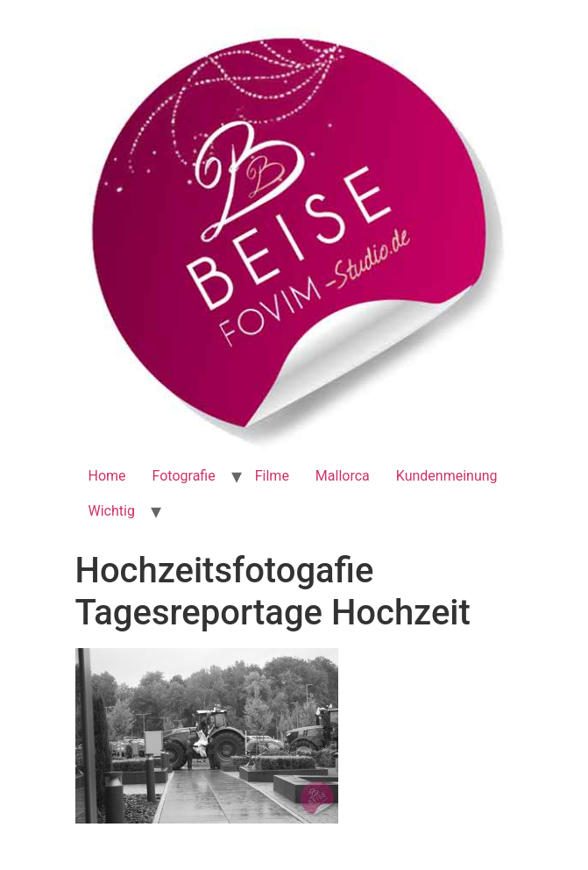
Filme (272, 476)
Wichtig (112, 511)
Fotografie (184, 476)
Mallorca (343, 476)
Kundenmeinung (447, 476)
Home (107, 476)
